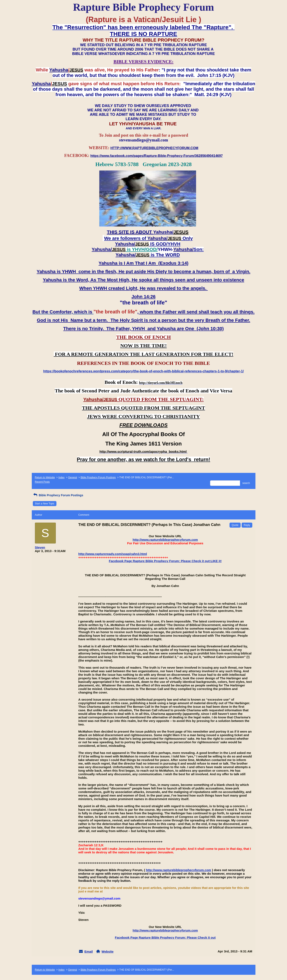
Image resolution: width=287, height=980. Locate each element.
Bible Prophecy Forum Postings (98, 477)
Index (61, 477)
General (73, 477)
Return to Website (45, 477)
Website (108, 951)
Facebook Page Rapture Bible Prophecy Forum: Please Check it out (165, 937)
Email (89, 951)
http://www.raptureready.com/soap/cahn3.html (113, 554)
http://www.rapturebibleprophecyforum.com (165, 540)
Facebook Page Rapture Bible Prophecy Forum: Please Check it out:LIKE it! (165, 561)
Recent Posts (42, 482)
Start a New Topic (45, 504)
